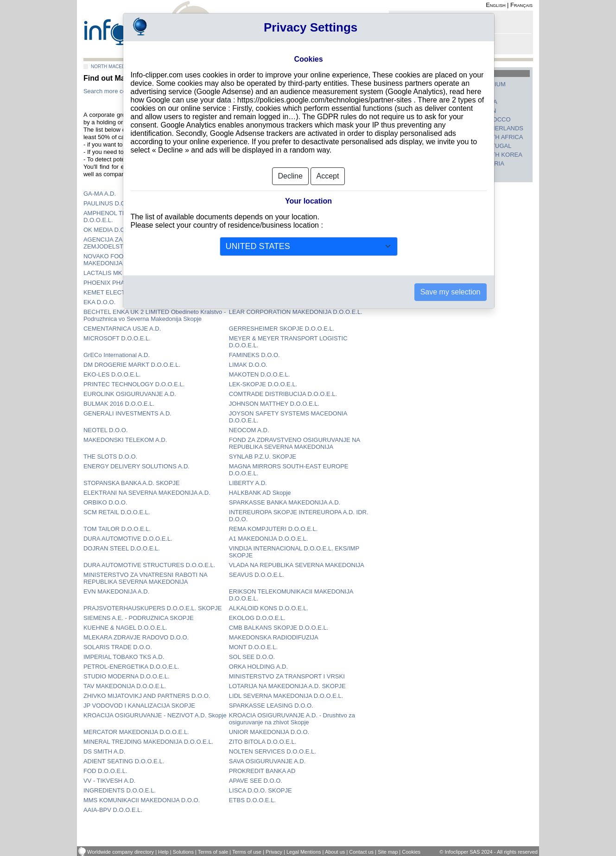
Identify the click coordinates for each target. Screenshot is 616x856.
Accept (328, 176)
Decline (290, 176)
